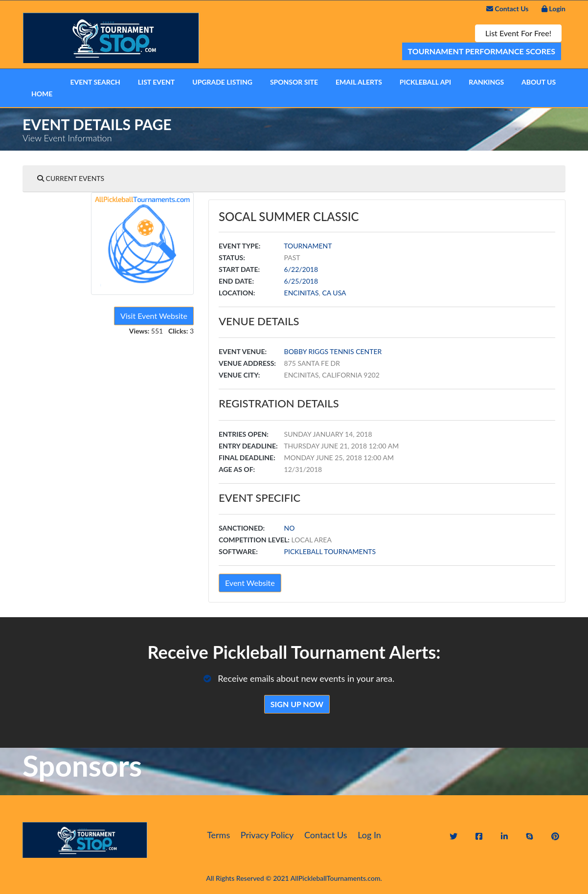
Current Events (71, 178)
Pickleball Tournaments (330, 551)
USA (339, 293)
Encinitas (302, 293)
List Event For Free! (518, 33)
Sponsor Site (294, 82)
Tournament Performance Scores (482, 51)
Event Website (250, 583)
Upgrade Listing (222, 82)
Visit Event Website (154, 316)
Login (554, 9)
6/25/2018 (301, 281)
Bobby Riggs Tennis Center (333, 351)
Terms (218, 835)
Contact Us (507, 9)
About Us (539, 82)
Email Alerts (359, 82)
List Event (157, 82)
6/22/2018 (301, 269)
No (290, 528)
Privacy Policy (267, 835)
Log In (369, 835)
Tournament (308, 246)
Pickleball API (425, 82)
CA (326, 293)
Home (42, 94)
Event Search (95, 82)
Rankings (486, 82)
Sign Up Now (297, 704)
